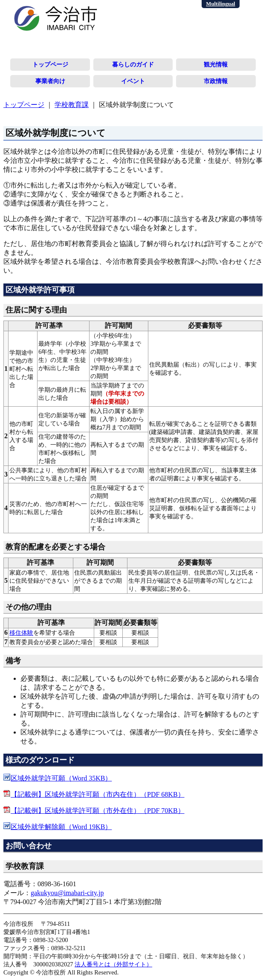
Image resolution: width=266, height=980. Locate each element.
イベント (133, 81)
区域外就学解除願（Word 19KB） (61, 827)
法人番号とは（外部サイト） (113, 964)
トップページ (50, 64)
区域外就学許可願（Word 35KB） (61, 778)
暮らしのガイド (133, 64)
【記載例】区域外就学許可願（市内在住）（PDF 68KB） (98, 794)
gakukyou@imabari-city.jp (67, 893)
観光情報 (216, 64)
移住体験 (21, 633)
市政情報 (216, 81)
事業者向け (50, 81)
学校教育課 (72, 105)
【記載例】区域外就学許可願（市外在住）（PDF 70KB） (98, 811)
